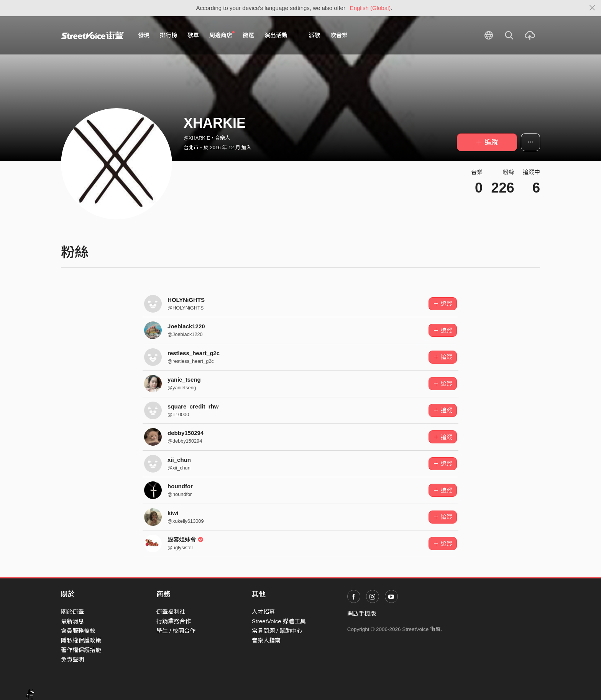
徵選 (248, 35)
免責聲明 (72, 660)
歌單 (193, 35)
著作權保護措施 (81, 650)
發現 (144, 35)
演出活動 (276, 35)
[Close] (592, 8)
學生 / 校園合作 (176, 631)
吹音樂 (339, 35)
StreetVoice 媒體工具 (279, 621)
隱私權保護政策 (81, 640)
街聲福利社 (171, 612)
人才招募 (263, 612)
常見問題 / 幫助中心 (277, 631)
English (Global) (370, 8)
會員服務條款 (78, 631)
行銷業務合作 (174, 621)
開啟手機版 (362, 614)
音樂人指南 (266, 640)
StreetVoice (93, 35)
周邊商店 (222, 35)
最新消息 (72, 621)
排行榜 (168, 35)
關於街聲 (72, 612)
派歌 (314, 35)
